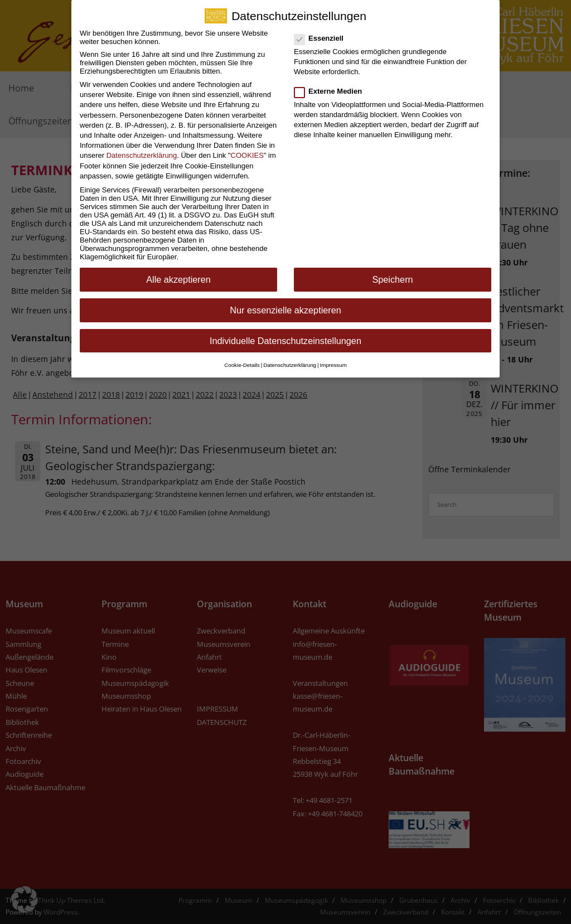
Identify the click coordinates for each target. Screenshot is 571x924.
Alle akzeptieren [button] (178, 272)
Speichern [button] (392, 272)
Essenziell (322, 30)
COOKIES (247, 148)
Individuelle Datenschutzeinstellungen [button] (285, 333)
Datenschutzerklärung (142, 148)
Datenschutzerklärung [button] (290, 357)
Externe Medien (332, 83)
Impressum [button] (333, 357)
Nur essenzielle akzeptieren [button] (285, 303)
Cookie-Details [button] (242, 357)
